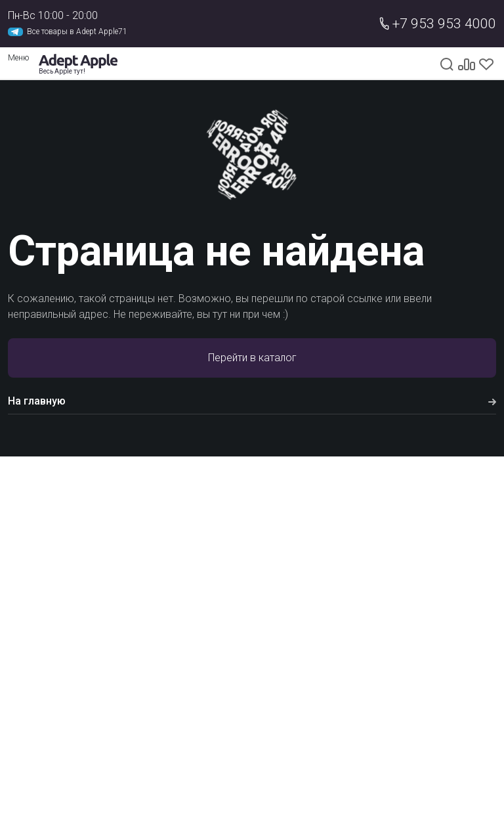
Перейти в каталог (252, 358)
